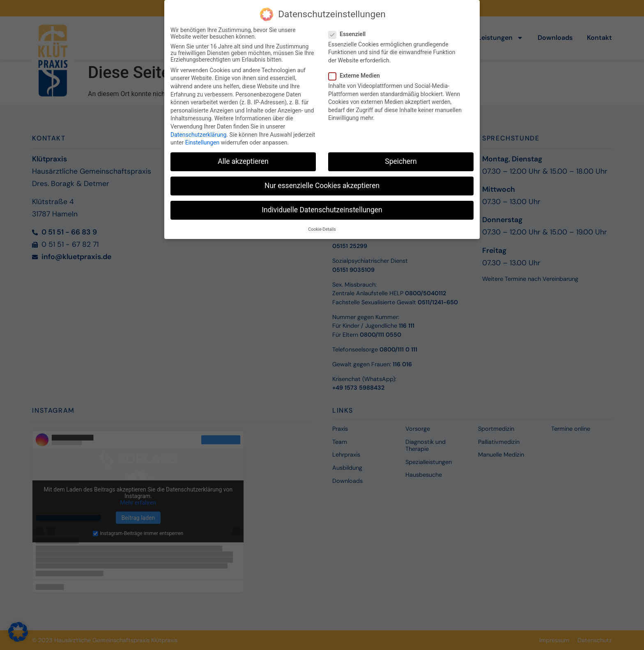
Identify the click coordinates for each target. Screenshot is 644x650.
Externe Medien (357, 74)
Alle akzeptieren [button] (243, 160)
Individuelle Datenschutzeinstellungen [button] (322, 208)
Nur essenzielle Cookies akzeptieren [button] (322, 184)
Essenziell (350, 32)
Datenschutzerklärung (198, 133)
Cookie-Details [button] (322, 227)
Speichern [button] (401, 160)
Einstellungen (202, 141)
